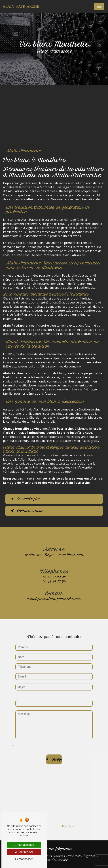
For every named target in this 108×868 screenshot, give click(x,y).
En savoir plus (25, 499)
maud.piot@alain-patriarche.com (54, 594)
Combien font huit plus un (32, 691)
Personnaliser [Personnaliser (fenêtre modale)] (24, 859)
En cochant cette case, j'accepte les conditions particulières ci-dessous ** (54, 741)
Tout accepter (24, 845)
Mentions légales (81, 856)
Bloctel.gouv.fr (70, 821)
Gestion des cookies (54, 860)
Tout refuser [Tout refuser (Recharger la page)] (24, 852)
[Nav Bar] (99, 6)
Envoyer (57, 754)
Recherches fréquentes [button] (54, 849)
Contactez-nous (26, 511)
